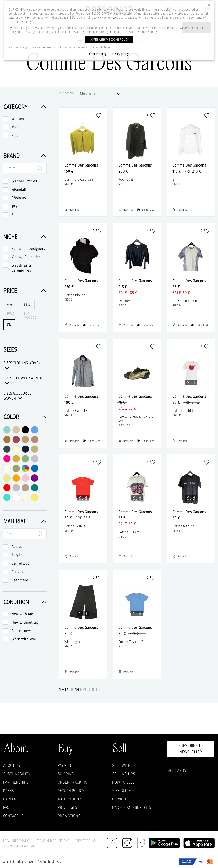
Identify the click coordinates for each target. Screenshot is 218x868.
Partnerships (16, 782)
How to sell (124, 782)
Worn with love (24, 639)
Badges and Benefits (132, 807)
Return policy (71, 791)
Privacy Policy (86, 841)
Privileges (67, 807)
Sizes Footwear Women (23, 381)
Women (18, 119)
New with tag (22, 614)
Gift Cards (176, 770)
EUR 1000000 (29, 315)
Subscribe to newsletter (191, 749)
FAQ (6, 807)
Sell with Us (124, 765)
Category (25, 107)
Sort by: (67, 94)
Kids (15, 135)
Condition (25, 602)
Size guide (122, 791)
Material (25, 521)
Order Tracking (72, 782)
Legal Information (17, 841)
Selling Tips (124, 774)
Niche (25, 237)
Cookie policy (98, 54)
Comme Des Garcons (81, 165)
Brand (25, 156)
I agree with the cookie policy (109, 40)
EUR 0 (10, 313)
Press (9, 791)
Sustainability (17, 774)
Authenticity (70, 799)
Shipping (66, 774)
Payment (66, 765)
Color (25, 417)
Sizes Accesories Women (18, 396)
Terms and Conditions (53, 841)
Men (15, 127)
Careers (11, 799)
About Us (12, 765)
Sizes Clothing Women (22, 365)
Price (25, 290)
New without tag (25, 622)
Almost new (21, 631)
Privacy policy (120, 54)
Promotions (69, 816)
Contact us (14, 816)
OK (9, 325)
